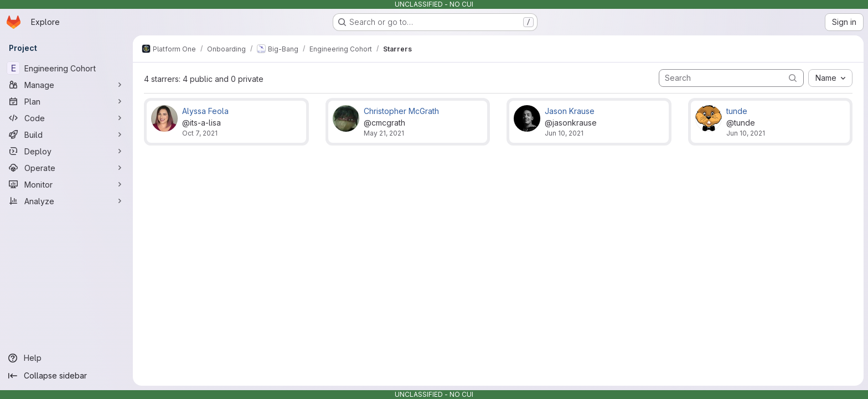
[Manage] (66, 85)
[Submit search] (793, 78)
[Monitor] (66, 184)
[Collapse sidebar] (66, 376)
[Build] (66, 134)
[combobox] (830, 78)
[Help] (66, 358)
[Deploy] (66, 151)
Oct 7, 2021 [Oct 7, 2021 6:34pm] (200, 133)
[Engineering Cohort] (66, 68)
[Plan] (66, 101)
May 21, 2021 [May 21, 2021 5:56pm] (384, 133)
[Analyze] (66, 201)
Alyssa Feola (205, 111)
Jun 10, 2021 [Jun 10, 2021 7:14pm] (564, 133)
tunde (737, 111)
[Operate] (66, 168)
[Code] (66, 118)
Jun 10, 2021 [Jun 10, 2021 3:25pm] (746, 133)
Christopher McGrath (401, 111)
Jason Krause (570, 111)
